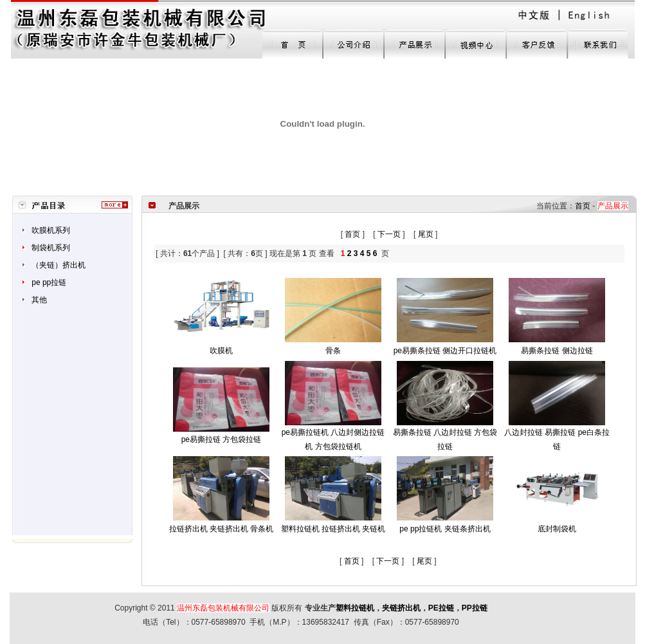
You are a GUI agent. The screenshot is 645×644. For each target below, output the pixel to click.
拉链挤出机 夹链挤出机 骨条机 (222, 529)
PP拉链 (475, 608)
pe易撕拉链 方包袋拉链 (222, 439)
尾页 (426, 234)
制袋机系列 (51, 248)
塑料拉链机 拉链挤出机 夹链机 (333, 529)
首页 (583, 206)
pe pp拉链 (49, 282)
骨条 (333, 351)
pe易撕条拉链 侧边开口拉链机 (445, 351)
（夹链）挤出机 (59, 265)
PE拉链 (441, 608)
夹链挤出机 (401, 608)
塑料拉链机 (355, 608)
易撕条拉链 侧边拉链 (557, 351)
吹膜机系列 (51, 230)
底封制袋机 (557, 529)
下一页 (389, 234)
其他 (39, 300)
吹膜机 (221, 351)
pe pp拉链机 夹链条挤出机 (445, 529)
